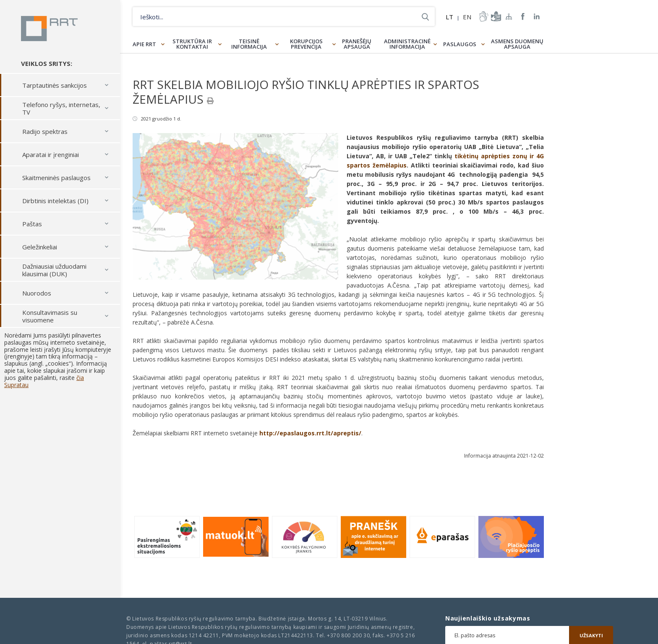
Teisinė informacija (249, 44)
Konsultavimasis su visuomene (50, 316)
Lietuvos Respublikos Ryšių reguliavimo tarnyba (49, 29)
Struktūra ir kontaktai (192, 44)
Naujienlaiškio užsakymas (488, 618)
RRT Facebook (523, 17)
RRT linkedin (537, 17)
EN (467, 17)
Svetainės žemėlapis (509, 16)
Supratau (16, 385)
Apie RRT (144, 44)
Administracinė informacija (407, 44)
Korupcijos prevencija (306, 44)
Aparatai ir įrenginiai (51, 154)
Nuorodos (37, 293)
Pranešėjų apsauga (357, 44)
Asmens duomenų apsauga (517, 44)
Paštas (32, 224)
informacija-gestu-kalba (483, 16)
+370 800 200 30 (348, 635)
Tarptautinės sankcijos (55, 85)
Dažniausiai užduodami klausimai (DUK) (54, 270)
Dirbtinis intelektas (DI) (55, 201)
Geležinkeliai (40, 247)
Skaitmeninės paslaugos (56, 178)
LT (449, 17)
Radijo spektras (45, 131)
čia (80, 378)
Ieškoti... (425, 17)
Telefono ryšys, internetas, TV (61, 108)
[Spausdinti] (210, 101)
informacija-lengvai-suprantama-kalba (495, 16)
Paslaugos (460, 44)
